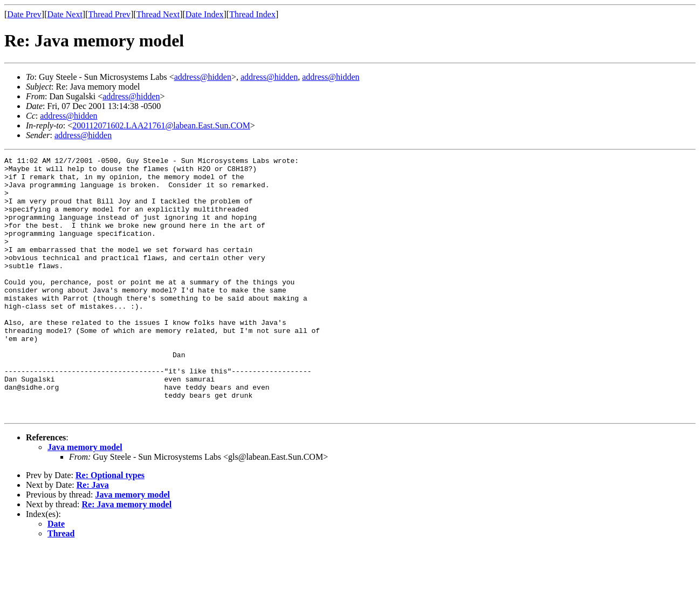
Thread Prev (109, 14)
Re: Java (93, 537)
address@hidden (203, 77)
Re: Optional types (110, 527)
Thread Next (158, 14)
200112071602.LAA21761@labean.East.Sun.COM (161, 125)
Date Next (65, 14)
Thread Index (252, 14)
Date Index (205, 14)
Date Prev (24, 14)
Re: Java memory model (127, 556)
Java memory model (85, 499)
